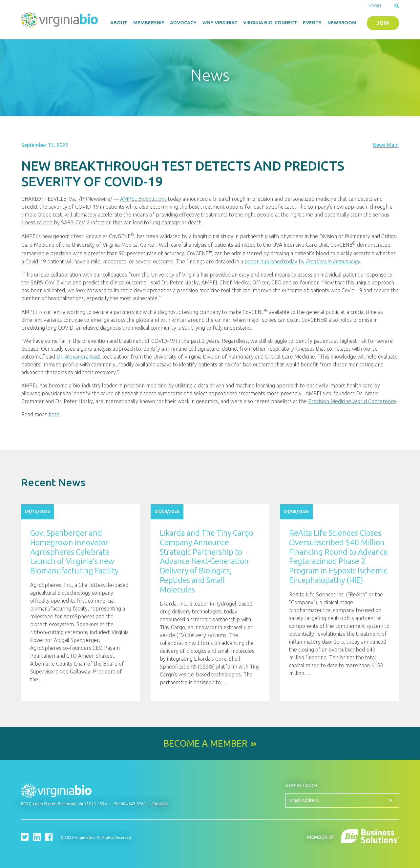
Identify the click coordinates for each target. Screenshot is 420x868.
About (119, 23)
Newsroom (342, 23)
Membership (149, 23)
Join (383, 23)
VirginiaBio (60, 20)
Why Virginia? (220, 23)
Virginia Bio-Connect (270, 23)
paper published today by (302, 261)
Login (375, 6)
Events (312, 23)
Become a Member (205, 743)
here (54, 414)
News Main (386, 145)
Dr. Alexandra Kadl (78, 357)
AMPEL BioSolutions (143, 199)
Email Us (160, 804)
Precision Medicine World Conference (352, 401)
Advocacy (183, 23)
